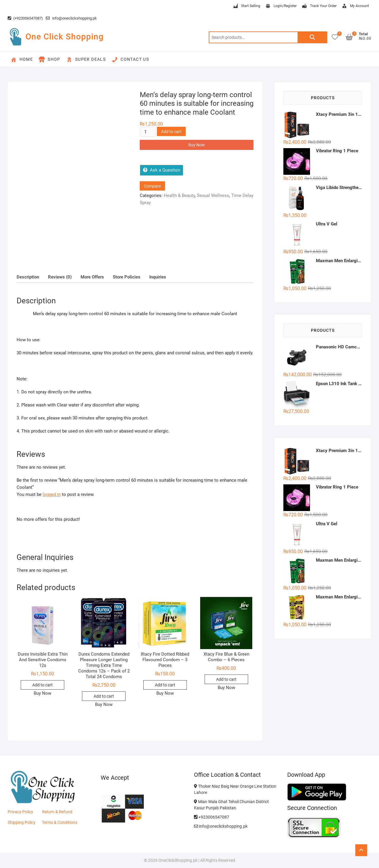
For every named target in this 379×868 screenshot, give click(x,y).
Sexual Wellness (213, 196)
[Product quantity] (148, 132)
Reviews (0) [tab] (60, 277)
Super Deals (86, 60)
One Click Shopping (65, 37)
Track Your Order (319, 6)
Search (312, 37)
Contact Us (130, 60)
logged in (52, 494)
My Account (355, 6)
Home (22, 60)
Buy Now (197, 145)
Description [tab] (28, 277)
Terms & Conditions (60, 822)
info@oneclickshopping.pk (71, 18)
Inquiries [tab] (158, 277)
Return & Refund (57, 812)
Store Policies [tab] (127, 277)
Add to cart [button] (42, 685)
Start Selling (246, 6)
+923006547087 (212, 817)
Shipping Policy (22, 822)
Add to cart (171, 132)
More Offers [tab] (92, 277)
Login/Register (281, 6)
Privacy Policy (20, 812)
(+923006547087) (25, 18)
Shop (50, 60)
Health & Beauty (179, 196)
